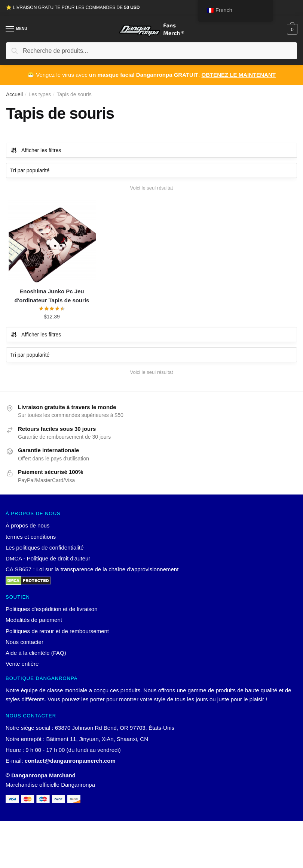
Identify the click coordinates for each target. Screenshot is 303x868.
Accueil (14, 94)
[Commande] (151, 170)
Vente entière (22, 664)
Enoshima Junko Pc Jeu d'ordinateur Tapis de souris (52, 296)
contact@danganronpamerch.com (70, 761)
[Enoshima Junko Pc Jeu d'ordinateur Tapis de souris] (52, 241)
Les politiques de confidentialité (45, 548)
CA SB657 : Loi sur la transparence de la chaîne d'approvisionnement (92, 569)
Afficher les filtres (36, 150)
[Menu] (17, 29)
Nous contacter (25, 642)
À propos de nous (28, 525)
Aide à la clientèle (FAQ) (36, 653)
